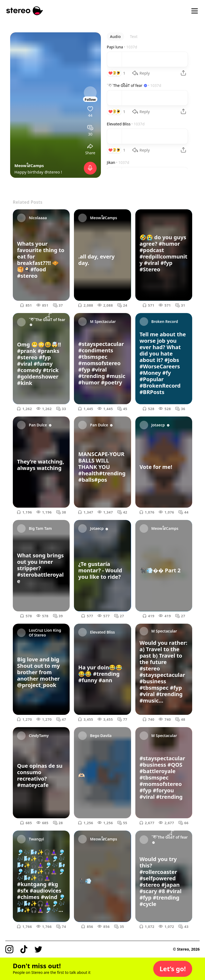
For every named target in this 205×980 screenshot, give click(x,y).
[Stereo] (25, 11)
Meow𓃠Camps (29, 165)
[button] (173, 969)
